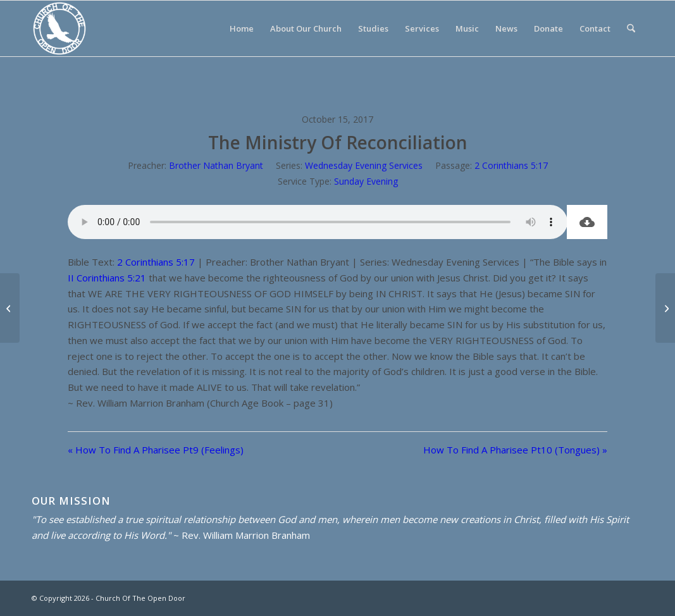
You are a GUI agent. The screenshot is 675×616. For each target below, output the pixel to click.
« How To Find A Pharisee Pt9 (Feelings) (156, 450)
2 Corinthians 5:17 (511, 165)
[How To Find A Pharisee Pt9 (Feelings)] (10, 308)
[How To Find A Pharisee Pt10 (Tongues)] (665, 308)
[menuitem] (242, 28)
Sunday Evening (366, 181)
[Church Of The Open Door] (59, 28)
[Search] (631, 28)
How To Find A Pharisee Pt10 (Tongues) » (515, 450)
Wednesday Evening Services (364, 165)
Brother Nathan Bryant (216, 165)
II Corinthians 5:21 (107, 278)
